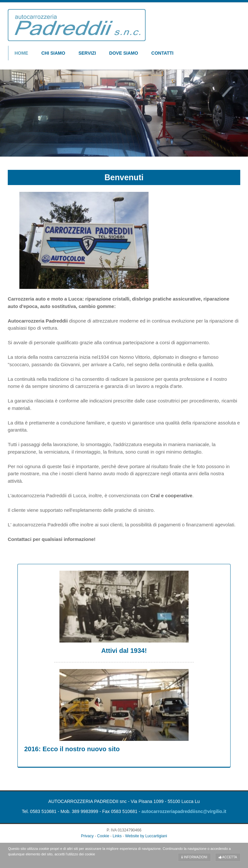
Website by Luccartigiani (146, 836)
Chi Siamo (53, 53)
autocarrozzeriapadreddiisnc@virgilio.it (184, 811)
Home (21, 53)
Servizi (87, 53)
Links (117, 836)
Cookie (103, 836)
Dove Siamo (124, 53)
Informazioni (194, 857)
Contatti (163, 53)
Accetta (228, 857)
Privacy (87, 836)
